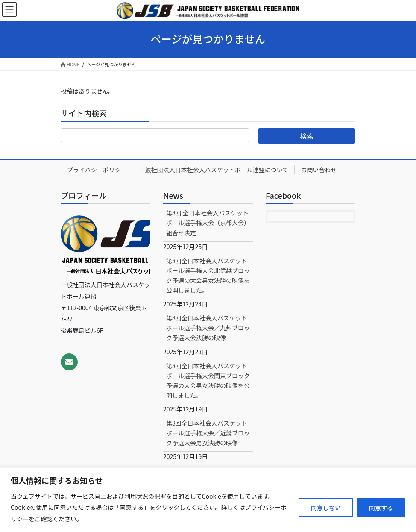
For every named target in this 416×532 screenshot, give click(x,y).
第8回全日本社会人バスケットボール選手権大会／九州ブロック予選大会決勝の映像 (208, 328)
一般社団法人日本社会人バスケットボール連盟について (214, 170)
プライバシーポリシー (97, 170)
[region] (208, 500)
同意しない (326, 508)
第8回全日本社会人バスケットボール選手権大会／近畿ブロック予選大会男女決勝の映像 (208, 433)
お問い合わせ (319, 170)
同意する (381, 508)
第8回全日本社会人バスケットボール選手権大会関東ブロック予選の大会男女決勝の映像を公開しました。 (208, 381)
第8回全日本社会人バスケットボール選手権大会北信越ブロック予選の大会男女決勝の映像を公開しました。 (208, 275)
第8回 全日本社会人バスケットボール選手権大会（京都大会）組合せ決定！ (208, 223)
